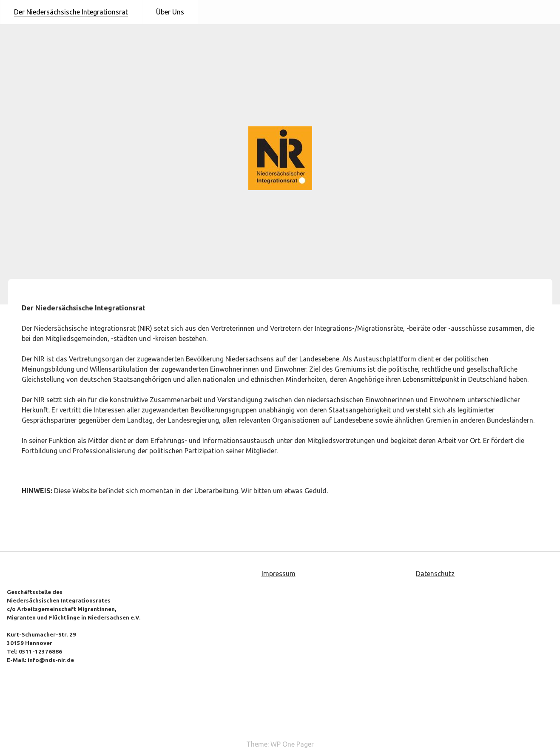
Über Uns (170, 12)
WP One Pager (292, 744)
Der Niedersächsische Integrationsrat (71, 12)
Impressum (279, 574)
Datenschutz (435, 574)
